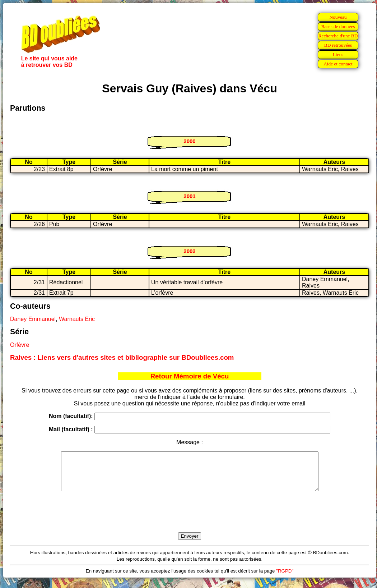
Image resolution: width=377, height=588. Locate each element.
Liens (338, 54)
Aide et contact (338, 64)
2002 (189, 251)
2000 (189, 141)
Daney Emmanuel (33, 319)
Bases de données (338, 26)
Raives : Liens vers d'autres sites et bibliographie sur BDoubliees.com (122, 357)
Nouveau (338, 17)
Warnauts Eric (77, 319)
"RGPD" (285, 578)
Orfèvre (20, 345)
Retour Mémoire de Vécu (190, 376)
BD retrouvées (338, 45)
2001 (189, 196)
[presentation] (190, 520)
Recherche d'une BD (338, 36)
